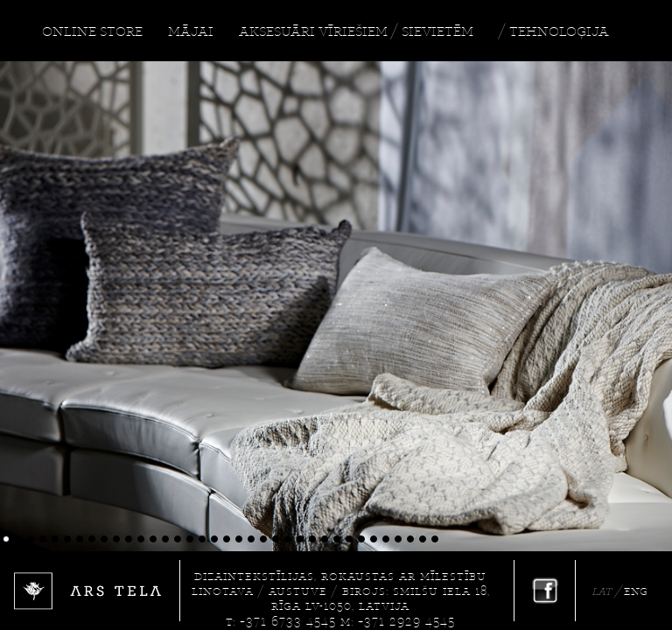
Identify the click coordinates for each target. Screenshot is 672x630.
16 (193, 539)
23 (279, 539)
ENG (636, 591)
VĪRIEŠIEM (353, 31)
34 (413, 539)
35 (426, 539)
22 (266, 539)
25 (303, 539)
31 (377, 539)
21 (254, 539)
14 (168, 539)
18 (217, 539)
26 (315, 539)
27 (328, 539)
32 (389, 539)
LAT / (608, 591)
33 (401, 539)
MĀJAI (191, 31)
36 (438, 539)
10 (119, 539)
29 (352, 539)
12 (144, 539)
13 (156, 539)
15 (181, 539)
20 (242, 539)
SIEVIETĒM (437, 31)
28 (340, 539)
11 (132, 539)
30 (364, 539)
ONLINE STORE (92, 31)
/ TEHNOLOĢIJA (554, 31)
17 (205, 539)
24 (291, 539)
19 (230, 539)
